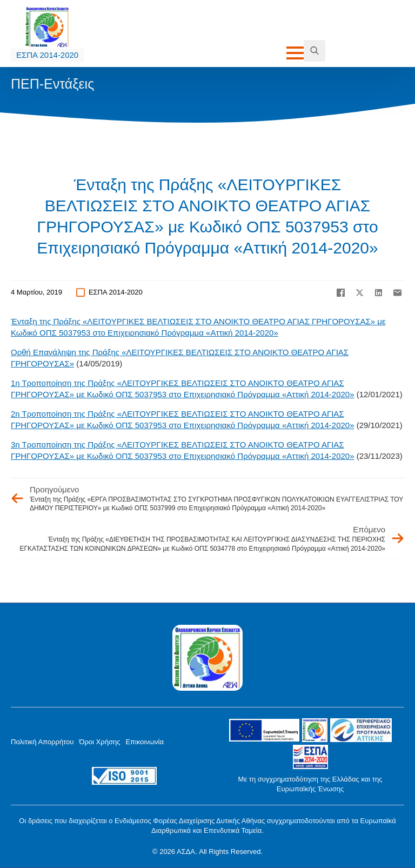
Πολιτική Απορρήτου (42, 742)
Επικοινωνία (145, 742)
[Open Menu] (295, 53)
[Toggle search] (314, 51)
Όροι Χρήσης (99, 742)
